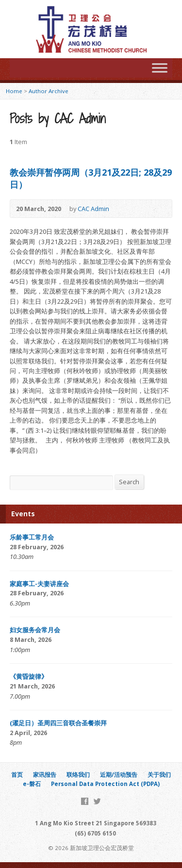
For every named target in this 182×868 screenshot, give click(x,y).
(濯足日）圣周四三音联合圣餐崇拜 (58, 723)
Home (14, 91)
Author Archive (49, 91)
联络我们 (78, 775)
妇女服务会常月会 (35, 630)
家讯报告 (45, 775)
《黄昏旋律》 (29, 676)
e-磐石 (32, 784)
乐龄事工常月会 (32, 537)
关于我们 (159, 775)
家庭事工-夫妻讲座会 (39, 584)
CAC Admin (93, 209)
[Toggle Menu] (160, 68)
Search (129, 482)
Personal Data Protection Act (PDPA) (105, 784)
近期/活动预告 (119, 775)
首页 (17, 775)
